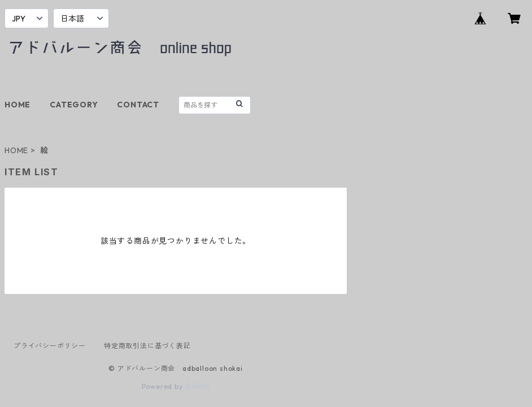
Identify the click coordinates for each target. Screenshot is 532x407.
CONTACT (138, 105)
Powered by (176, 386)
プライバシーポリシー (50, 346)
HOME (18, 105)
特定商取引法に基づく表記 (147, 346)
